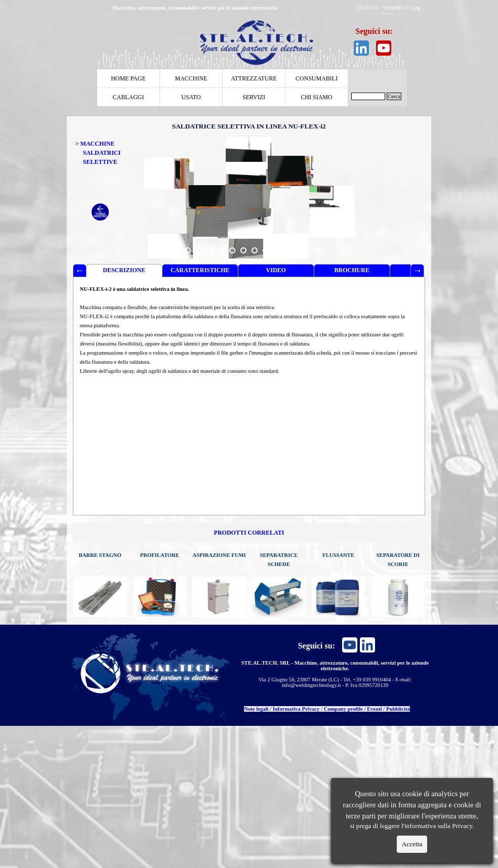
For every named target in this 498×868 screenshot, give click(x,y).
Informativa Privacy (296, 709)
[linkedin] (361, 48)
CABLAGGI (129, 97)
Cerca (394, 96)
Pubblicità (398, 709)
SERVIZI (254, 97)
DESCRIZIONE (124, 270)
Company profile (343, 709)
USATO (191, 97)
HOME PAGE (128, 78)
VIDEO (276, 270)
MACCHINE (191, 78)
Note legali (256, 709)
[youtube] (384, 48)
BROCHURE (352, 270)
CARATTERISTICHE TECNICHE (200, 272)
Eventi (375, 709)
